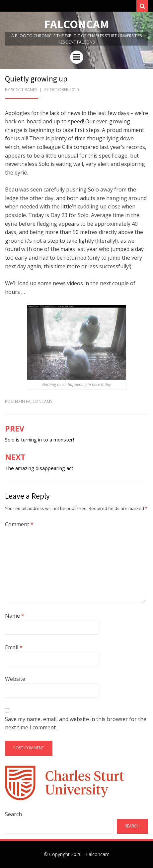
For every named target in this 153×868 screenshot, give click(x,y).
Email (14, 647)
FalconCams (39, 401)
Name (15, 616)
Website (15, 679)
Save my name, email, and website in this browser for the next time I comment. (76, 723)
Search (13, 814)
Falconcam (77, 24)
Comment (19, 524)
